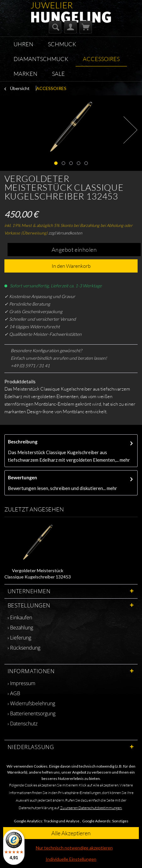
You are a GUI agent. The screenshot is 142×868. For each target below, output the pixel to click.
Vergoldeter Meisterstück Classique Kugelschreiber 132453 (38, 574)
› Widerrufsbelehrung (31, 703)
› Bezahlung (20, 628)
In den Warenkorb (71, 266)
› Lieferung (19, 638)
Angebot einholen (74, 250)
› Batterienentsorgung (31, 713)
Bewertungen (23, 477)
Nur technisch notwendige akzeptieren (74, 848)
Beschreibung (23, 442)
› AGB (14, 693)
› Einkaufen (20, 617)
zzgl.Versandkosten (65, 233)
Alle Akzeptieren (71, 833)
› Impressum (21, 683)
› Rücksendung (24, 648)
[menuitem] (55, 27)
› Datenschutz (23, 724)
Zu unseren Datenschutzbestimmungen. (91, 808)
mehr (124, 460)
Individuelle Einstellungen (71, 859)
